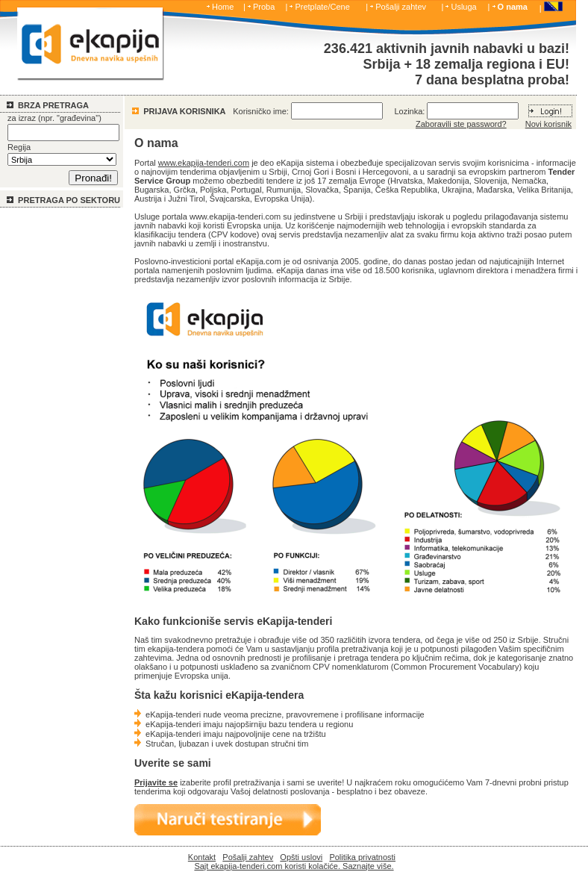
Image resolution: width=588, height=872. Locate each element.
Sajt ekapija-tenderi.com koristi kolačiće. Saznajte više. (294, 866)
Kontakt (202, 857)
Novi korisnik (548, 124)
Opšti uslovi (301, 857)
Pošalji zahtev (401, 7)
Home (223, 7)
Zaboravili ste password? (461, 124)
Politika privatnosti (362, 857)
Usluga (463, 7)
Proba (264, 7)
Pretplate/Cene (322, 7)
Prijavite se (156, 782)
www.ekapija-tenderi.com (204, 163)
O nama (513, 7)
